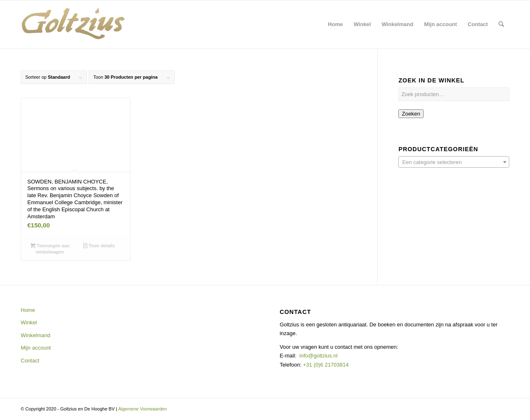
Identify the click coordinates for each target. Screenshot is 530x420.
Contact (30, 361)
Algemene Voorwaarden (142, 409)
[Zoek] (501, 24)
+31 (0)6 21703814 (325, 365)
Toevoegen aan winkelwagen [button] (50, 248)
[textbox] (454, 162)
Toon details (99, 246)
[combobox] (454, 162)
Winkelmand (36, 335)
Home (28, 310)
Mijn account (36, 348)
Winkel (29, 322)
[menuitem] (335, 24)
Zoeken (411, 114)
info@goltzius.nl (318, 356)
